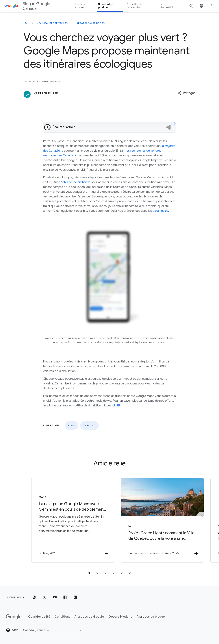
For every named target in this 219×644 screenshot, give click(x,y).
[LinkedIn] (75, 597)
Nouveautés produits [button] (105, 6)
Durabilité (89, 425)
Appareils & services (90, 23)
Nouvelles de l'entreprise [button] (135, 6)
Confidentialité (39, 617)
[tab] (89, 573)
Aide (12, 630)
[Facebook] (65, 597)
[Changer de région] (53, 630)
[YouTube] (55, 597)
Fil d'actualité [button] (167, 6)
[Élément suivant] (202, 518)
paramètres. (161, 211)
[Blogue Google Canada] (26, 23)
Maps (71, 425)
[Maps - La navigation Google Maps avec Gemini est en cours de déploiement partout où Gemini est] (62, 520)
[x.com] (44, 597)
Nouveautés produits (52, 23)
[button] (186, 93)
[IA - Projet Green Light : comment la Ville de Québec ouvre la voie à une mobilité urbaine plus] (157, 520)
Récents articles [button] (80, 6)
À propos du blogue (151, 617)
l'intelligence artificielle (76, 182)
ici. (116, 406)
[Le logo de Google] (14, 617)
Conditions (62, 617)
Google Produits (120, 617)
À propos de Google (89, 617)
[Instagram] (34, 597)
